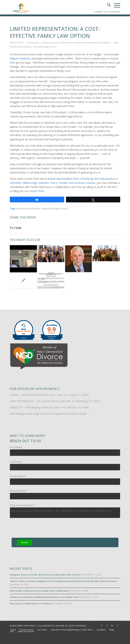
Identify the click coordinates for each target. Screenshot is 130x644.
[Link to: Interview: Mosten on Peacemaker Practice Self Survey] (23, 259)
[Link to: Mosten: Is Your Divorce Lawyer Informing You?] (78, 259)
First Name (16, 447)
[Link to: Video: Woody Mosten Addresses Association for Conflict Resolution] (106, 253)
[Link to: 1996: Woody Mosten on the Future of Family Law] (51, 254)
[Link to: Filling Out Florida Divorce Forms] (51, 280)
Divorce (48, 42)
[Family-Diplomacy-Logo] (54, 7)
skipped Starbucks (20, 58)
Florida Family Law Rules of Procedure (92, 42)
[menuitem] (13, 630)
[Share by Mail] (20, 228)
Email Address (18, 476)
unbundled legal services (45, 47)
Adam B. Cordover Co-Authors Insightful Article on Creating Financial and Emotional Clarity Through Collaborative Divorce (64, 581)
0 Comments (33, 42)
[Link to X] (107, 625)
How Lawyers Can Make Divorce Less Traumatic (31, 604)
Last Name (16, 462)
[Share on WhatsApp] (15, 228)
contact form (36, 191)
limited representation (21, 47)
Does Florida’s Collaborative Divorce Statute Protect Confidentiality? (40, 591)
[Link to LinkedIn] (112, 625)
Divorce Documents (62, 42)
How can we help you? (22, 505)
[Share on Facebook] (11, 228)
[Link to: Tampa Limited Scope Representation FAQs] (23, 280)
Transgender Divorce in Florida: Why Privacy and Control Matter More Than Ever (45, 575)
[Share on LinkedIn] (18, 228)
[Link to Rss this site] (118, 625)
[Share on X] (13, 228)
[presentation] (37, 529)
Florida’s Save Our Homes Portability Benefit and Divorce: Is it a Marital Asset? (44, 597)
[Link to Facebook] (101, 625)
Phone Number (18, 491)
